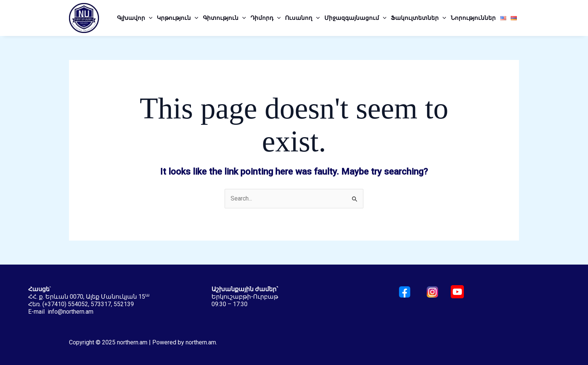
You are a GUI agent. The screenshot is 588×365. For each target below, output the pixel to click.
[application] (149, 18)
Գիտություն (224, 18)
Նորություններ (473, 18)
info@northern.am (70, 312)
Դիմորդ (266, 18)
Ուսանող (302, 18)
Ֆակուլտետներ (418, 18)
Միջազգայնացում (355, 18)
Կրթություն (178, 18)
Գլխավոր (135, 18)
